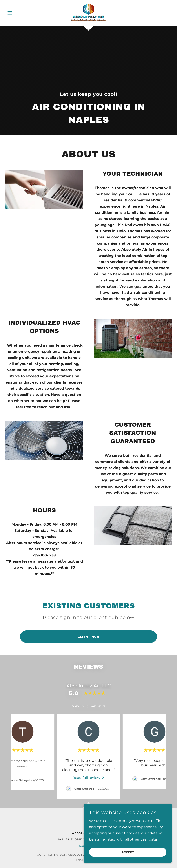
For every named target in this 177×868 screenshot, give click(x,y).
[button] (18, 13)
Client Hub (88, 637)
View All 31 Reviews (89, 706)
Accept (128, 852)
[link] (89, 12)
